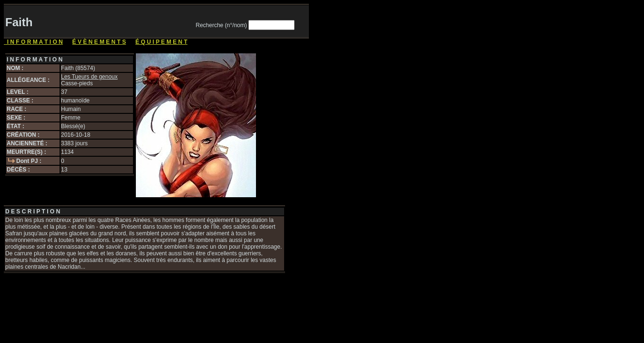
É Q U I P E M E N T (161, 42)
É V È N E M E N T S (99, 42)
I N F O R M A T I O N (33, 42)
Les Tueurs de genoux (89, 77)
